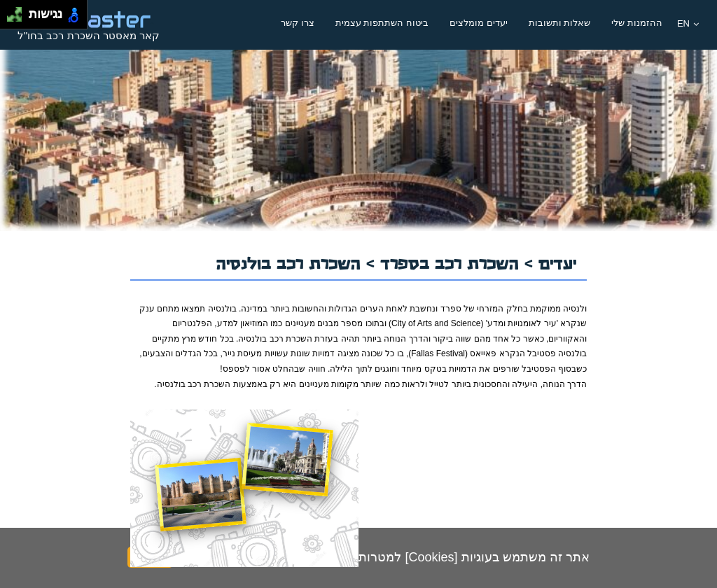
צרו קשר (298, 23)
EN (688, 23)
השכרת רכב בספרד (452, 261)
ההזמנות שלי (637, 23)
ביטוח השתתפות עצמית (382, 23)
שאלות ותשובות (560, 23)
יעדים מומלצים (479, 23)
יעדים (557, 261)
